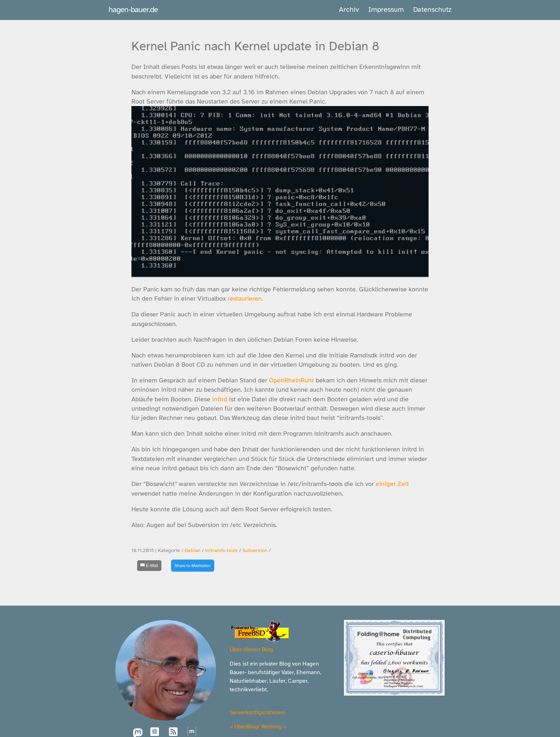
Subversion (255, 550)
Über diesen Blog (251, 650)
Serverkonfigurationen (257, 712)
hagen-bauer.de (133, 9)
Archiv (349, 9)
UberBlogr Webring (258, 727)
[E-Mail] (149, 566)
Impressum (386, 9)
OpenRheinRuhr (291, 380)
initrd (220, 399)
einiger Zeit (392, 484)
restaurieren (245, 299)
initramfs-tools (221, 550)
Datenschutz (432, 9)
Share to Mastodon (193, 566)
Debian (192, 550)
